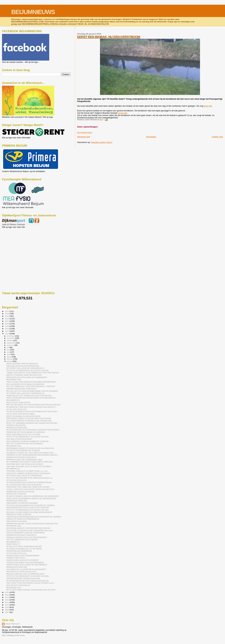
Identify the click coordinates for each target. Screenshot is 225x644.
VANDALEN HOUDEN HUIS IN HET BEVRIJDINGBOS (26, 537)
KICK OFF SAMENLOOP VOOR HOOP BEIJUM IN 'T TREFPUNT (31, 386)
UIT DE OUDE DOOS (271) (16, 553)
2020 (7, 324)
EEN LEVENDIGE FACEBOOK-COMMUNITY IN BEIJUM (27, 441)
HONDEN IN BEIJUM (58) (16, 425)
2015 (7, 592)
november (11, 338)
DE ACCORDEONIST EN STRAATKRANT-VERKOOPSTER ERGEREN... (33, 430)
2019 (7, 326)
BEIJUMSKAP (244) (14, 446)
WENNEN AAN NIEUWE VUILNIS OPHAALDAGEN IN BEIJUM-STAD (32, 524)
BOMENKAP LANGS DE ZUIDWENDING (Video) (24, 460)
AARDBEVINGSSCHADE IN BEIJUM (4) (21, 457)
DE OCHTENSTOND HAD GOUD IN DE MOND (24, 485)
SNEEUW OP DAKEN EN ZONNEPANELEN (23, 519)
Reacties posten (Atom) (102, 142)
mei (9, 352)
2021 (7, 321)
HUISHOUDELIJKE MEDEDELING (19, 551)
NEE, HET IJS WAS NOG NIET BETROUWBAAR (24, 444)
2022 (7, 319)
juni (8, 350)
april (9, 354)
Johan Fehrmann (12, 624)
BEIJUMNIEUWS (33, 12)
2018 (7, 329)
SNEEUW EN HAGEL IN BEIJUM (19, 514)
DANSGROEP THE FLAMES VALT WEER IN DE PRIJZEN (28, 487)
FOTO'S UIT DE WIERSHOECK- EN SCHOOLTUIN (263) (27, 370)
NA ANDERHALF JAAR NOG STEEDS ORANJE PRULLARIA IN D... (31, 407)
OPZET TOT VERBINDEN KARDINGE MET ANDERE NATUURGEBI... (32, 423)
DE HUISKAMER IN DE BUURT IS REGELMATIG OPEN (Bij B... (30, 462)
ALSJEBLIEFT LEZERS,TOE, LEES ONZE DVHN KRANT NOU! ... (31, 453)
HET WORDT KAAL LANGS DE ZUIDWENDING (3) (25, 368)
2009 (7, 607)
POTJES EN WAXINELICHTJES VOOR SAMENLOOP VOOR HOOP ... (33, 412)
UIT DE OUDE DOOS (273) (16, 409)
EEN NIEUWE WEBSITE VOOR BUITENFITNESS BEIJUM (28, 528)
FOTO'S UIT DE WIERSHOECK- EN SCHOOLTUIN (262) (27, 437)
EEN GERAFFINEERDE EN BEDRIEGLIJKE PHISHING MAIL (29, 421)
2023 (7, 316)
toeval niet (122, 113)
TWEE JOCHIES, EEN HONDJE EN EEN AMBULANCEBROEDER (31, 382)
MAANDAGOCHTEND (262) (17, 428)
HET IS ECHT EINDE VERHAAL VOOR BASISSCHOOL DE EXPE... (31, 590)
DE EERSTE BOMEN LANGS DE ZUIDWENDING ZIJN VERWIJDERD (32, 496)
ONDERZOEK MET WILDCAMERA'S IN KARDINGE (26, 432)
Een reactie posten (85, 132)
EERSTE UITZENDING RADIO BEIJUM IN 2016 (24, 375)
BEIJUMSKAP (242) (14, 588)
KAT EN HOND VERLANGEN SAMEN (20, 414)
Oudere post (217, 137)
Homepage (151, 137)
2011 (7, 602)
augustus (11, 345)
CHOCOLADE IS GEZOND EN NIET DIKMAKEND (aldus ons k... (30, 530)
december (11, 336)
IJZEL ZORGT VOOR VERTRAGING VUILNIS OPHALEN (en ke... (31, 583)
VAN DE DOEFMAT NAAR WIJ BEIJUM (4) (22, 364)
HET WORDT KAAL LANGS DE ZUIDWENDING (24, 476)
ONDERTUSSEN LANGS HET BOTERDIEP (22, 560)
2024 (7, 314)
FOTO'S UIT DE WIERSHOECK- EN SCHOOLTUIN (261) (27, 510)
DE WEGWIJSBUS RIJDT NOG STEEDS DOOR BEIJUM (27, 581)
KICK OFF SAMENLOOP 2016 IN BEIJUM (22, 540)
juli (8, 348)
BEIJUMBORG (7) (13, 542)
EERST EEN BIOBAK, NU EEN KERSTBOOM (109, 37)
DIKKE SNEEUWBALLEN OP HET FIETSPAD (23, 434)
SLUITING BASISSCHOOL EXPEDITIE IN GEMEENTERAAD (29, 482)
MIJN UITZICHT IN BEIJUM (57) (18, 585)
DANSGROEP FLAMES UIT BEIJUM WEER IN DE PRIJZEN (29, 418)
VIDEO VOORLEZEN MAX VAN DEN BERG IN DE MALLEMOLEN (31, 398)
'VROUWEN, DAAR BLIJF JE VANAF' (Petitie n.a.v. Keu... (27, 471)
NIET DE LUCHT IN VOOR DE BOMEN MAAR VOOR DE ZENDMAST (32, 391)
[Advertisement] (16, 245)
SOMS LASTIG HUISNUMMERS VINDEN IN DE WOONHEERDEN (31, 498)
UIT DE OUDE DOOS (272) (16, 480)
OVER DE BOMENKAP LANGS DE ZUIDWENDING (25, 533)
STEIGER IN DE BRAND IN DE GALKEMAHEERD (25, 563)
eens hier (208, 106)
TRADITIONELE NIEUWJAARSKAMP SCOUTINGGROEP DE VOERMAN (34, 517)
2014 (7, 595)
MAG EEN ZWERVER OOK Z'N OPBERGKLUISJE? (26, 574)
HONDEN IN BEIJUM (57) (16, 558)
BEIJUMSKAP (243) (14, 526)
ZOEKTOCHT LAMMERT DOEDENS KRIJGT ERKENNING (28, 473)
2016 (7, 334)
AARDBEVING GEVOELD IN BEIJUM (20, 492)
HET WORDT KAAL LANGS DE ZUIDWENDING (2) (25, 393)
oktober (10, 341)
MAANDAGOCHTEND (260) (17, 567)
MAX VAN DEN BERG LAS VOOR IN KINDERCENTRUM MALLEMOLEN (33, 405)
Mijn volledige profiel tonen (13, 635)
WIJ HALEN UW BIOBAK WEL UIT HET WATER (24, 549)
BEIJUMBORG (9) (13, 400)
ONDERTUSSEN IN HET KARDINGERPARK (23, 556)
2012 (7, 600)
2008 (7, 610)
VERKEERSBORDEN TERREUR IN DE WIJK (23, 578)
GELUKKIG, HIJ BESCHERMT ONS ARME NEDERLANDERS (29, 512)
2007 (7, 612)
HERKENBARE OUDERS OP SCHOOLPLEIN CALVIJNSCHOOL (30, 448)
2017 (7, 331)
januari (10, 361)
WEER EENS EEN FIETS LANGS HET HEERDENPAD (26, 377)
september (11, 343)
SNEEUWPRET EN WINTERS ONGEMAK (22, 503)
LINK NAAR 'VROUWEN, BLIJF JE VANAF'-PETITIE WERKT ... (30, 466)
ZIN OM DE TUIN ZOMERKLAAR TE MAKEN (23, 450)
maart (9, 357)
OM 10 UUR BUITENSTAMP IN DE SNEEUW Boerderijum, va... (30, 478)
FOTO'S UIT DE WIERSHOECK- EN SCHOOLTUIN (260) (27, 576)
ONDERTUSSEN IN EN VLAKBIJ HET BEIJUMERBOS (27, 565)
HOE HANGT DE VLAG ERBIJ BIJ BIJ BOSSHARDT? (26, 569)
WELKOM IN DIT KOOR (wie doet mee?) (21, 572)
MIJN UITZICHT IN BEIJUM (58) (18, 402)
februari (10, 359)
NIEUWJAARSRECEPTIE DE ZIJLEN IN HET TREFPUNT (28, 508)
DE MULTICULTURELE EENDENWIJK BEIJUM (24, 546)
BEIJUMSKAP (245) (14, 380)
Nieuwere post (84, 137)
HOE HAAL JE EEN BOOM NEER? (19, 439)
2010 (7, 605)
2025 (7, 311)
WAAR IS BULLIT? (13, 544)
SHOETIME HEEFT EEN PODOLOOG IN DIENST (25, 464)
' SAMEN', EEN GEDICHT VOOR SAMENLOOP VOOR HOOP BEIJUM (32, 373)
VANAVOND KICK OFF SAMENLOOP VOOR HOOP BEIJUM (29, 396)
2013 (7, 597)
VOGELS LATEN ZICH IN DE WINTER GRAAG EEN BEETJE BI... (31, 489)
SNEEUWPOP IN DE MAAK (17, 521)
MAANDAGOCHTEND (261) (17, 501)
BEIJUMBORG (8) (13, 469)
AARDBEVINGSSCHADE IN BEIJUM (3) (21, 535)
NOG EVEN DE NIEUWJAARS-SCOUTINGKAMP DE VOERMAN (30, 505)
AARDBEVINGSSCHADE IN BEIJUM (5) (21, 389)
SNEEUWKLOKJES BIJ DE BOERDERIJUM (23, 366)
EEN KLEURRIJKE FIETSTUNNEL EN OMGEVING (25, 384)
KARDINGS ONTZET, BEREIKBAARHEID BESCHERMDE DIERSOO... (32, 455)
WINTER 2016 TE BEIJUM (16, 494)
